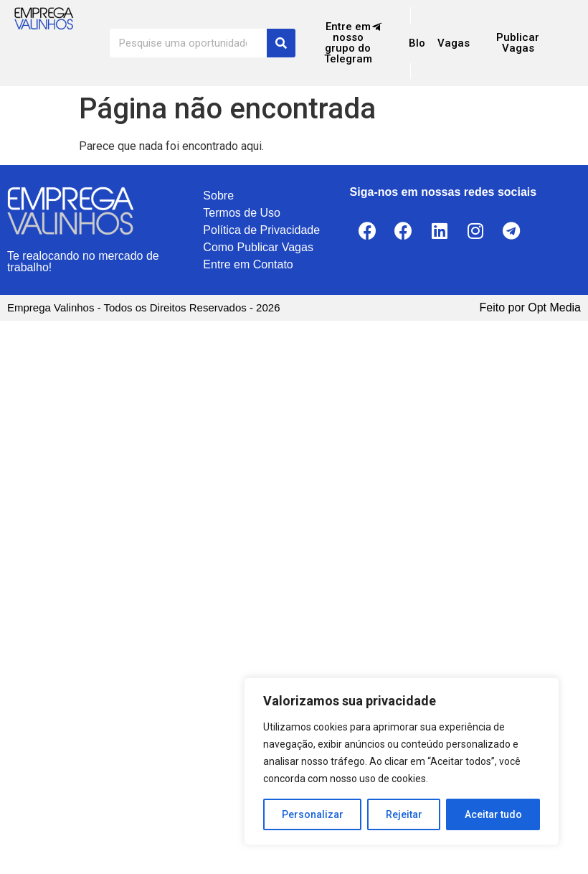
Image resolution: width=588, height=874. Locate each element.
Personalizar (313, 814)
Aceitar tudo (493, 814)
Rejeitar (404, 814)
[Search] (281, 43)
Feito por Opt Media (530, 307)
